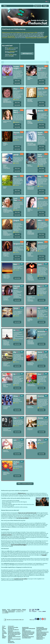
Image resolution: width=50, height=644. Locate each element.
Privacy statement (12, 611)
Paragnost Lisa (18, 244)
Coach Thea (18, 199)
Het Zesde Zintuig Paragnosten (28, 637)
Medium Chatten (25, 635)
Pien (16, 418)
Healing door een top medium (28, 634)
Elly (15, 352)
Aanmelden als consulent (16, 609)
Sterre (41, 352)
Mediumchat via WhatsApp (41, 634)
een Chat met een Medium (23, 518)
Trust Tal (41, 89)
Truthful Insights (17, 68)
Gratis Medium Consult (26, 638)
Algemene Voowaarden (31, 38)
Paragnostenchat (25, 627)
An (16, 330)
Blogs (3, 635)
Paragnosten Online (40, 627)
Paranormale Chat (11, 642)
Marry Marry (16, 112)
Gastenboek (4, 633)
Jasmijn (16, 155)
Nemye (17, 309)
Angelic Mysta (41, 133)
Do (15, 374)
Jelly (40, 440)
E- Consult (4, 632)
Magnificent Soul (42, 69)
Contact (9, 609)
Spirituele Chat (11, 641)
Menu (5, 6)
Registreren (38, 6)
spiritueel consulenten (7, 535)
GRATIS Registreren (27, 53)
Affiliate (4, 638)
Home (3, 627)
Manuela (16, 133)
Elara (16, 264)
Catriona (41, 199)
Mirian (16, 396)
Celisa (40, 220)
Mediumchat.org (22, 493)
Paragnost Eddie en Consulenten (36, 36)
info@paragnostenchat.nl (10, 612)
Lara (16, 440)
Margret (16, 221)
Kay (40, 308)
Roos (40, 374)
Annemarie (42, 332)
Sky (40, 286)
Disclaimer (4, 609)
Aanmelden (4, 637)
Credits (3, 631)
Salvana (40, 243)
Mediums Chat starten (26, 631)
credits (39, 35)
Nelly (40, 176)
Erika (16, 176)
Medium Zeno (16, 463)
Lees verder (17, 83)
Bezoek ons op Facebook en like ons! (14, 620)
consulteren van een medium (21, 579)
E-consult (44, 555)
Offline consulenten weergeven (25, 484)
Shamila (40, 111)
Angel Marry (41, 155)
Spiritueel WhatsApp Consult (42, 628)
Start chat (17, 81)
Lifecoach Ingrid (17, 287)
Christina (41, 397)
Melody (40, 418)
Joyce (40, 265)
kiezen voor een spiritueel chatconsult (27, 513)
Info (3, 634)
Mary (16, 89)
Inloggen (45, 6)
